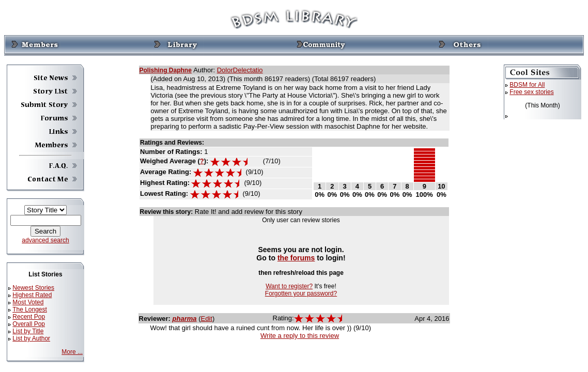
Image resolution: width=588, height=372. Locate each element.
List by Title (28, 331)
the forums (296, 258)
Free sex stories (531, 92)
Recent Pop (29, 317)
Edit (206, 319)
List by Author (31, 338)
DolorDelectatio (240, 70)
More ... (72, 352)
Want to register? (289, 286)
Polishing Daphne (166, 70)
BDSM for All (527, 85)
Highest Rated (32, 295)
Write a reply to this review (300, 336)
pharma (185, 319)
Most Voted (28, 302)
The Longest (30, 309)
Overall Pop (29, 324)
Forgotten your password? (301, 293)
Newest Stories (33, 288)
